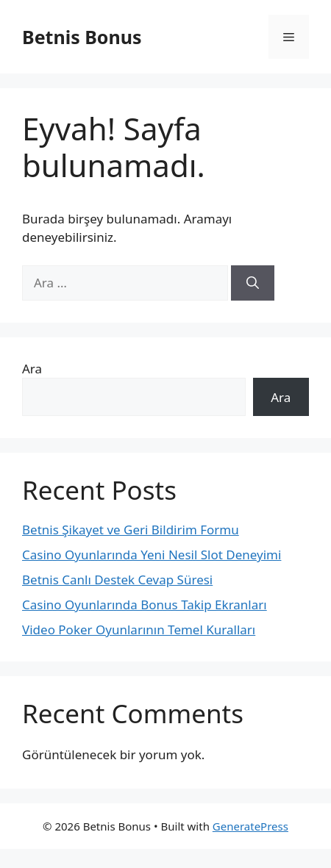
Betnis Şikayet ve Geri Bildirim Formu (131, 530)
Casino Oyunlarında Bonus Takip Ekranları (145, 605)
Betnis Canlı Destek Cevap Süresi (117, 580)
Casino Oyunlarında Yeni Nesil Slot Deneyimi (152, 555)
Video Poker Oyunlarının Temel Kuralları (139, 630)
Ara (32, 369)
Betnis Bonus (82, 37)
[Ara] (253, 283)
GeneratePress (250, 826)
